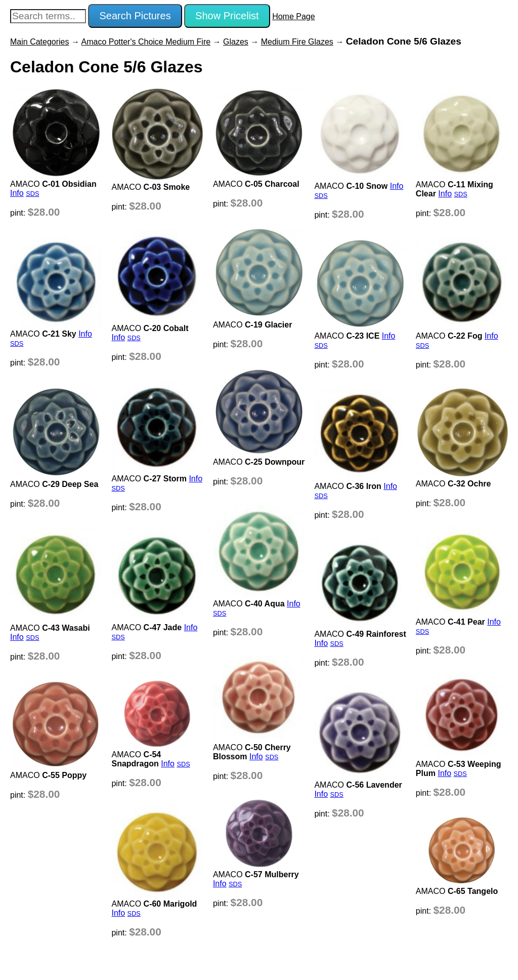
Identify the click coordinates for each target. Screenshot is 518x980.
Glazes (236, 42)
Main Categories (40, 42)
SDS (32, 194)
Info (17, 193)
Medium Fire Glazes (297, 42)
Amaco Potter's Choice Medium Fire (146, 42)
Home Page (294, 16)
